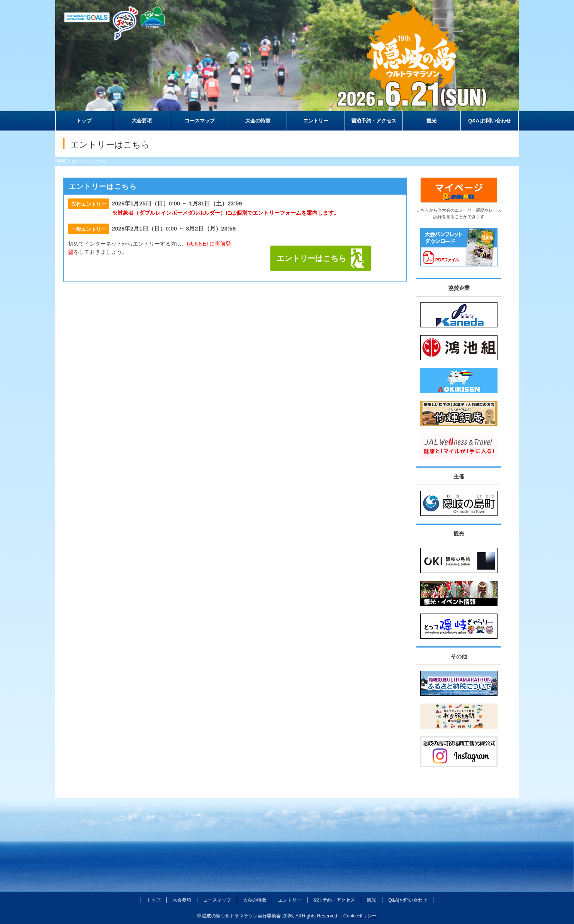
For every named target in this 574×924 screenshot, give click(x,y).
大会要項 (182, 900)
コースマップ (217, 900)
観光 (372, 900)
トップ (154, 900)
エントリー (290, 900)
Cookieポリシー (360, 916)
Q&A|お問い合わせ (408, 900)
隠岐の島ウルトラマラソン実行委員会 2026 (247, 916)
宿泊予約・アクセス (334, 900)
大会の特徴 (255, 900)
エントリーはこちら (311, 258)
